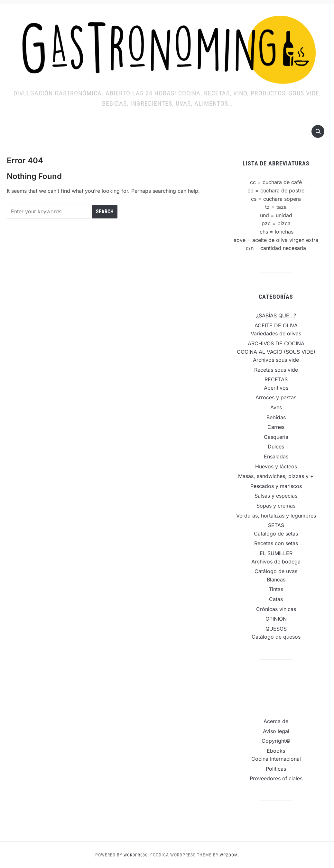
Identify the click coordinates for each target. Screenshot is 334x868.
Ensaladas (276, 456)
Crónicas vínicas (276, 609)
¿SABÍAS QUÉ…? (276, 315)
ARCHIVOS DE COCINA (276, 343)
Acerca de (276, 721)
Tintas (276, 589)
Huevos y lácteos (276, 466)
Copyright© (276, 741)
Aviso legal (276, 731)
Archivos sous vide (276, 360)
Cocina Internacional (276, 759)
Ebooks (276, 751)
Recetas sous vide (276, 370)
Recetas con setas (276, 543)
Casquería (276, 437)
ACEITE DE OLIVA (276, 325)
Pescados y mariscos (276, 486)
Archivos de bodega (276, 562)
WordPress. (135, 855)
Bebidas (276, 417)
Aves (276, 407)
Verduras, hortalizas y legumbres (276, 516)
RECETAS (276, 379)
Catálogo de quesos (276, 637)
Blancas (276, 580)
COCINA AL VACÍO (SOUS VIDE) (276, 352)
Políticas (276, 769)
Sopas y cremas (276, 506)
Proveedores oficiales (276, 778)
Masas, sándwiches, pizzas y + (276, 476)
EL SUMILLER (276, 553)
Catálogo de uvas (276, 571)
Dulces (276, 447)
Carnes (276, 427)
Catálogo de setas (276, 534)
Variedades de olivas (276, 333)
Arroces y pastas (276, 397)
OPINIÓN (276, 619)
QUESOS (276, 629)
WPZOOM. (230, 855)
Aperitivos (276, 388)
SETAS (276, 525)
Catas (276, 599)
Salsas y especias (276, 496)
